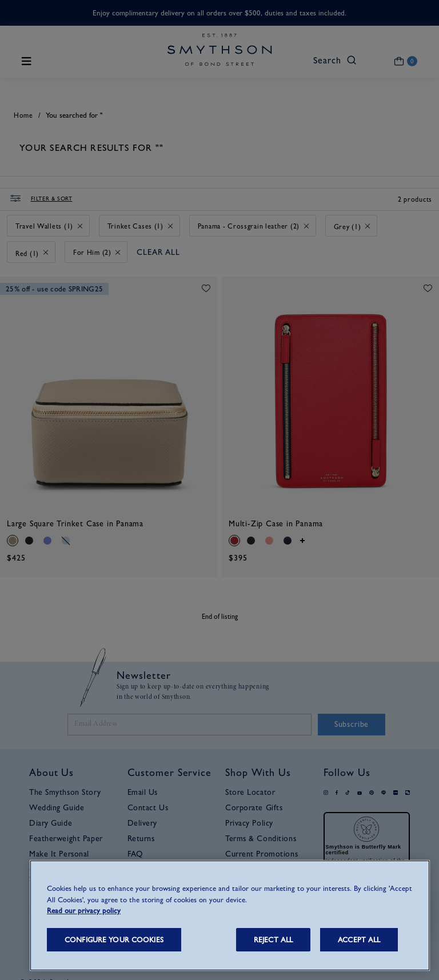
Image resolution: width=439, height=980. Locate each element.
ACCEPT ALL (359, 940)
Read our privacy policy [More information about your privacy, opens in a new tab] (84, 911)
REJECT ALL (273, 940)
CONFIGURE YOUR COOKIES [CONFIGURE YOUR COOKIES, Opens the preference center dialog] (114, 940)
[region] (230, 915)
